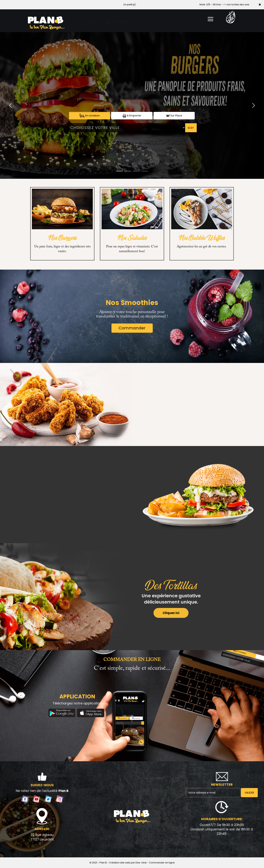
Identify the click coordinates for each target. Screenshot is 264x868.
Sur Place (174, 116)
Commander (132, 328)
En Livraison (90, 116)
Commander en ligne (162, 863)
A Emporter (132, 116)
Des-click (141, 863)
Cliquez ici (164, 613)
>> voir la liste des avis (236, 4)
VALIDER (249, 793)
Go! (191, 128)
